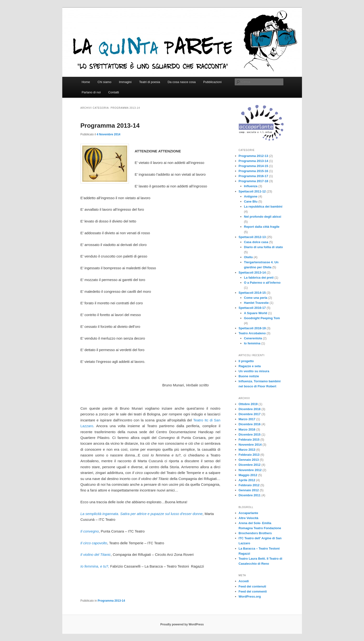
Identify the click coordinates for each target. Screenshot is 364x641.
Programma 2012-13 (254, 156)
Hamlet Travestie (256, 303)
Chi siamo (104, 82)
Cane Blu (251, 201)
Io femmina (252, 343)
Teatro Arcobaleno (252, 333)
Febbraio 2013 (249, 455)
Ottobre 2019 (248, 404)
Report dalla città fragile (262, 227)
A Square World (256, 313)
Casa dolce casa (256, 242)
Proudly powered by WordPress (182, 624)
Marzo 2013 (247, 450)
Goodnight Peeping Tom (262, 318)
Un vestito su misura (254, 371)
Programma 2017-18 (254, 181)
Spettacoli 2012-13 (252, 237)
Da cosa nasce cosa (182, 82)
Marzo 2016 (247, 429)
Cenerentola (253, 338)
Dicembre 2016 (250, 424)
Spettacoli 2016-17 (252, 308)
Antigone (251, 196)
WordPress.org (250, 596)
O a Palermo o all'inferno (262, 283)
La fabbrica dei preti (259, 278)
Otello (248, 257)
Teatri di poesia (149, 82)
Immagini (125, 82)
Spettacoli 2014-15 (252, 293)
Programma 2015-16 (254, 171)
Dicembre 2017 (250, 414)
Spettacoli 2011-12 (252, 191)
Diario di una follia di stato (263, 247)
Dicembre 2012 (250, 465)
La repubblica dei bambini (263, 207)
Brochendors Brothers (255, 533)
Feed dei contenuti (252, 586)
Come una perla (256, 298)
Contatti (114, 92)
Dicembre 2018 (250, 409)
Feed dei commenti (253, 591)
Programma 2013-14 (110, 126)
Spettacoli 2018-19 (252, 328)
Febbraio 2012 (249, 485)
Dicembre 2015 (250, 434)
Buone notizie (249, 376)
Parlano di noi (91, 92)
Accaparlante (248, 513)
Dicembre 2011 (250, 495)
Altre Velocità (248, 518)
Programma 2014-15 (254, 166)
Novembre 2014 (250, 445)
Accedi (244, 581)
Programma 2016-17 (254, 176)
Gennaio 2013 (249, 460)
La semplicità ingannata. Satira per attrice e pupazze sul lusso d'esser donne (142, 514)
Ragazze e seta (250, 366)
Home (86, 82)
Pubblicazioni (212, 82)
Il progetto (246, 361)
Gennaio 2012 (249, 490)
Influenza (251, 186)
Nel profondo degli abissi (263, 217)
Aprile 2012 (247, 480)
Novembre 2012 (250, 470)
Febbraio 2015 (249, 440)
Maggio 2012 (248, 475)
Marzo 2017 (247, 419)
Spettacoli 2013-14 (252, 273)
